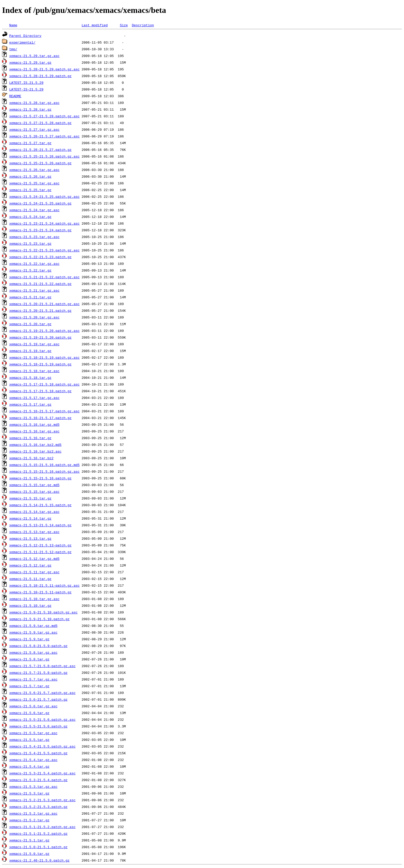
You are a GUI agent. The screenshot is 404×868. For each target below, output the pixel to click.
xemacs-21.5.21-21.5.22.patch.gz (40, 284)
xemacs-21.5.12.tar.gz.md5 (34, 559)
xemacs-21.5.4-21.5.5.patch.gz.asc (42, 746)
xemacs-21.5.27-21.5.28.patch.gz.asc (44, 116)
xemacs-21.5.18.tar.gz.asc (34, 371)
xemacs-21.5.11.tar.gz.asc (34, 572)
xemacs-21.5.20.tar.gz (30, 324)
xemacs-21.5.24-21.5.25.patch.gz (40, 203)
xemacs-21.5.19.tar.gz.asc (34, 344)
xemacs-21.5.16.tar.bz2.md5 (35, 445)
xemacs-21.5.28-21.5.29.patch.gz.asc (44, 69)
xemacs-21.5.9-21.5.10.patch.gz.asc (43, 612)
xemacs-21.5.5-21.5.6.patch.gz (38, 726)
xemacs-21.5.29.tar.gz (30, 62)
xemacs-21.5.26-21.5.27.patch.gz (40, 150)
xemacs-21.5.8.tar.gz (29, 659)
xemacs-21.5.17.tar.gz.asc (34, 398)
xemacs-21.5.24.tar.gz (30, 217)
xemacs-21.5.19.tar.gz (30, 351)
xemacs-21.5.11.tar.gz (30, 579)
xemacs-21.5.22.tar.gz (30, 270)
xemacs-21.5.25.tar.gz (30, 190)
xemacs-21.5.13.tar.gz (30, 538)
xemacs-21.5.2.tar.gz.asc (33, 813)
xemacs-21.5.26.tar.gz (30, 176)
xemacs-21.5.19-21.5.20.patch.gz (40, 337)
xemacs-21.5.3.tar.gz (29, 793)
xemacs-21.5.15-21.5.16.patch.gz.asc (44, 471)
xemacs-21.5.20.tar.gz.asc (34, 317)
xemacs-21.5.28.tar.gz (30, 109)
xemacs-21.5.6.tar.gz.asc (33, 706)
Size (124, 25)
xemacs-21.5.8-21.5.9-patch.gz (38, 646)
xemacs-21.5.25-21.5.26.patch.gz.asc (44, 156)
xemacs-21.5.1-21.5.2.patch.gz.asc (42, 827)
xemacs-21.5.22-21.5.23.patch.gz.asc (44, 250)
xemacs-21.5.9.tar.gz (29, 639)
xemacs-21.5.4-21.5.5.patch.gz (38, 753)
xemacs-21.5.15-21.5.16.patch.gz (40, 478)
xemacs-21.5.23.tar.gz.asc (34, 237)
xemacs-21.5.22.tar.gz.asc (34, 264)
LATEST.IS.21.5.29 (26, 83)
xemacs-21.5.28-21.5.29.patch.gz (40, 76)
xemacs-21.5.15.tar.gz (30, 498)
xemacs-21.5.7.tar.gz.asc (33, 679)
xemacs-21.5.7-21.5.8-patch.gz (38, 673)
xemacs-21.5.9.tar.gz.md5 (33, 626)
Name (13, 25)
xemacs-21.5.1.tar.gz (29, 840)
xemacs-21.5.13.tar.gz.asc (34, 532)
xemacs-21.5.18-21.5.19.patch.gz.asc (44, 357)
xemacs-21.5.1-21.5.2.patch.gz (38, 833)
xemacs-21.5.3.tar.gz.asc (33, 787)
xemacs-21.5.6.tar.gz (29, 713)
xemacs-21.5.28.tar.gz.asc (34, 103)
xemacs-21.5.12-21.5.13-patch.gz (40, 545)
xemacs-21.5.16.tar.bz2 (31, 458)
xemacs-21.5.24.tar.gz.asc (34, 210)
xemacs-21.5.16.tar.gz (30, 438)
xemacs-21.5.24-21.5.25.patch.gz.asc (44, 196)
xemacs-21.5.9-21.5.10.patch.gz (39, 619)
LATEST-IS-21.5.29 (26, 89)
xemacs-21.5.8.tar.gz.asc (33, 652)
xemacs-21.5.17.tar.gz (30, 404)
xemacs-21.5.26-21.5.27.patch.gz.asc (44, 136)
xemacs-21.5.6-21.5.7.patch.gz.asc (42, 693)
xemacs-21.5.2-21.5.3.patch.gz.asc (42, 800)
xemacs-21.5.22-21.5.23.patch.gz (40, 257)
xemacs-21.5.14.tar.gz (30, 518)
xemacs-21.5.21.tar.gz (30, 297)
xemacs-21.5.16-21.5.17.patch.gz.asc (44, 411)
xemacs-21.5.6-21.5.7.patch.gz (38, 699)
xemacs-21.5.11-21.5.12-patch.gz (40, 552)
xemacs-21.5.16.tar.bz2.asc (35, 451)
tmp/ (13, 49)
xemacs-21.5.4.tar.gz (29, 766)
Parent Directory (25, 36)
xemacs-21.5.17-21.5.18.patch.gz (40, 391)
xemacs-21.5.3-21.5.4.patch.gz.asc (42, 773)
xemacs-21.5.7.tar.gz (29, 686)
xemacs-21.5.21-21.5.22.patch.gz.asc (44, 277)
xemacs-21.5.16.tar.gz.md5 (34, 424)
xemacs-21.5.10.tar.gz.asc (34, 599)
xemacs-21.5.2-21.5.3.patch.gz (38, 807)
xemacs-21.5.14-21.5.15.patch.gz (40, 505)
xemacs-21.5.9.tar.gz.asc (33, 632)
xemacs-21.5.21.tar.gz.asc (34, 290)
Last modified (95, 25)
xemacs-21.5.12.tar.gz (30, 565)
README (15, 96)
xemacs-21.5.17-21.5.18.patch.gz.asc (44, 384)
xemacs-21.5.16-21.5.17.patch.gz (40, 418)
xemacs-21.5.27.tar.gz (30, 143)
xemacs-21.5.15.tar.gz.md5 (34, 485)
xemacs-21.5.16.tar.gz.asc (34, 431)
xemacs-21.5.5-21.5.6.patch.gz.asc (42, 719)
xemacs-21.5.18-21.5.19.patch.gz (40, 364)
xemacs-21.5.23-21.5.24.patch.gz (40, 230)
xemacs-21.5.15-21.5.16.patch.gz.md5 (44, 465)
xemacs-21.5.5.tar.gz (29, 740)
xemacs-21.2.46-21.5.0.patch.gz (39, 860)
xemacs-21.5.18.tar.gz (30, 378)
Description (143, 25)
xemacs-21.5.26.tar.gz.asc (34, 170)
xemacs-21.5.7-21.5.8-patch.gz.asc (42, 666)
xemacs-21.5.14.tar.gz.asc (34, 512)
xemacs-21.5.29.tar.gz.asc (34, 56)
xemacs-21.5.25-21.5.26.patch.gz (40, 163)
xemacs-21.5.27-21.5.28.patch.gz (40, 123)
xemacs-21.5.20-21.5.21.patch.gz (40, 310)
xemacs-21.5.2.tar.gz (29, 820)
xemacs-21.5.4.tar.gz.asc (33, 760)
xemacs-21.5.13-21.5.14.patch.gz (40, 525)
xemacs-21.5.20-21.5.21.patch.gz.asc (44, 304)
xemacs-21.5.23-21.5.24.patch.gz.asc (44, 223)
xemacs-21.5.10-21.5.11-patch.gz (40, 592)
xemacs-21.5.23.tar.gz (30, 243)
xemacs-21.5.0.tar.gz (29, 854)
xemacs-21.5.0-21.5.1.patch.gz (38, 847)
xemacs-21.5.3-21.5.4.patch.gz (38, 780)
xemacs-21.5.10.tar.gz (30, 605)
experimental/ (22, 42)
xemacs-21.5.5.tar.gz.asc (33, 733)
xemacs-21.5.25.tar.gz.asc (34, 183)
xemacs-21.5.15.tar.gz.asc (34, 492)
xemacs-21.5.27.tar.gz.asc (34, 129)
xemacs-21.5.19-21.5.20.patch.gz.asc (44, 331)
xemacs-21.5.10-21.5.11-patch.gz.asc (44, 585)
